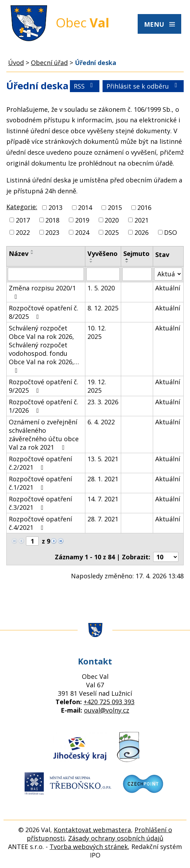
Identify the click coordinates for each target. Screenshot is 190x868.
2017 (23, 220)
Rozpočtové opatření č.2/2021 (40, 463)
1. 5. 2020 (101, 288)
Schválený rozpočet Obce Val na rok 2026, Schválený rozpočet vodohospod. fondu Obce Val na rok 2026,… (44, 349)
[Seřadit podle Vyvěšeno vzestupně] (91, 259)
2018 (52, 220)
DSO (171, 232)
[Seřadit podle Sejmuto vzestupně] (127, 259)
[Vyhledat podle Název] (46, 274)
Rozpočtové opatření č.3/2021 (40, 503)
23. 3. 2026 (103, 402)
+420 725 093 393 (109, 702)
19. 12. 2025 (97, 386)
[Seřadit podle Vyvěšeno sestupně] (91, 262)
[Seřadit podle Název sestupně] (32, 253)
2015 (115, 208)
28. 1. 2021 (103, 479)
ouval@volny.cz (107, 710)
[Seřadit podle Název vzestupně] (32, 251)
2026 (142, 232)
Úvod (16, 63)
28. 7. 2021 (103, 519)
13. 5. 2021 (103, 459)
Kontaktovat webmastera (92, 830)
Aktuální (168, 288)
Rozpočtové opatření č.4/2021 (40, 523)
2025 (112, 232)
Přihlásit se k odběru (143, 86)
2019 (82, 220)
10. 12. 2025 (97, 332)
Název (19, 253)
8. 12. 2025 (103, 308)
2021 (142, 220)
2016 (144, 208)
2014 (85, 208)
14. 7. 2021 (103, 499)
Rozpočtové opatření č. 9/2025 (44, 386)
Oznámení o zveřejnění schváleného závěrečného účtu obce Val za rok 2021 (44, 435)
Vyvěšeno (103, 253)
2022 (23, 232)
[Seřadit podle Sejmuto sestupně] (127, 262)
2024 (82, 232)
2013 (55, 208)
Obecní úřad (49, 63)
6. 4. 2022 (101, 422)
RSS (85, 86)
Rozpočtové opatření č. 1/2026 (44, 406)
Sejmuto (136, 253)
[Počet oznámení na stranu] (166, 557)
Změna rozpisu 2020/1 (42, 292)
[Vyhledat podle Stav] (168, 274)
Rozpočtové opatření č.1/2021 (40, 483)
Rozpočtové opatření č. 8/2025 (44, 312)
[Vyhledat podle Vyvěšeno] (103, 274)
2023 (52, 232)
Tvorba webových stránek (89, 847)
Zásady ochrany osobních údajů (116, 838)
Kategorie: (22, 207)
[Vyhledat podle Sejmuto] (137, 274)
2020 (112, 220)
